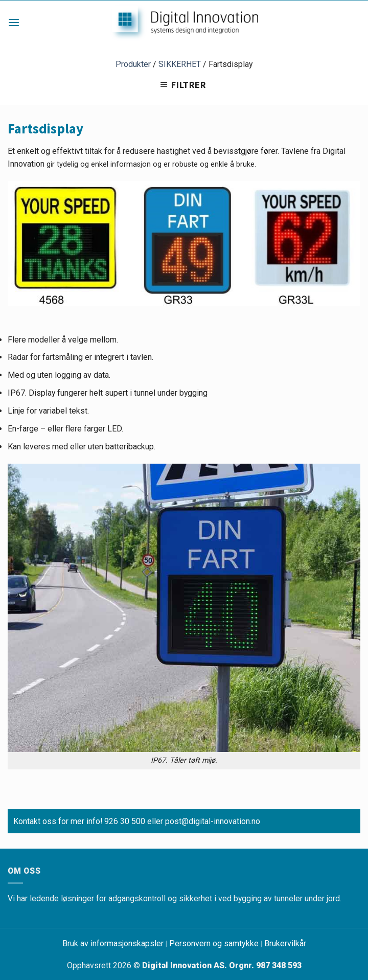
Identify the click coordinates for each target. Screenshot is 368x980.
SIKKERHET (180, 64)
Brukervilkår (285, 943)
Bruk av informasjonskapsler (113, 943)
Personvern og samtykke (214, 943)
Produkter (133, 64)
